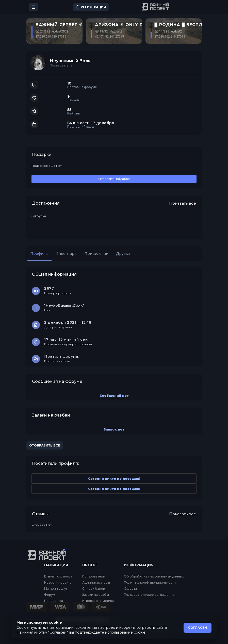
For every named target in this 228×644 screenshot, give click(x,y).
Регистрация (91, 7)
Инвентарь (66, 254)
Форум (50, 595)
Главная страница (58, 576)
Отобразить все (45, 445)
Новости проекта (58, 583)
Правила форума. (62, 356)
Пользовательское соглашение (149, 595)
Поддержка (54, 601)
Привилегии (96, 254)
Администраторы (96, 583)
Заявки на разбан (96, 595)
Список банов (94, 589)
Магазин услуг (56, 589)
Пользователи (94, 576)
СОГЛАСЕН (198, 628)
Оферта (130, 589)
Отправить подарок (114, 179)
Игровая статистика (98, 601)
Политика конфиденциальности (150, 583)
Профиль (39, 254)
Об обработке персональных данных (154, 576)
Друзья (123, 254)
